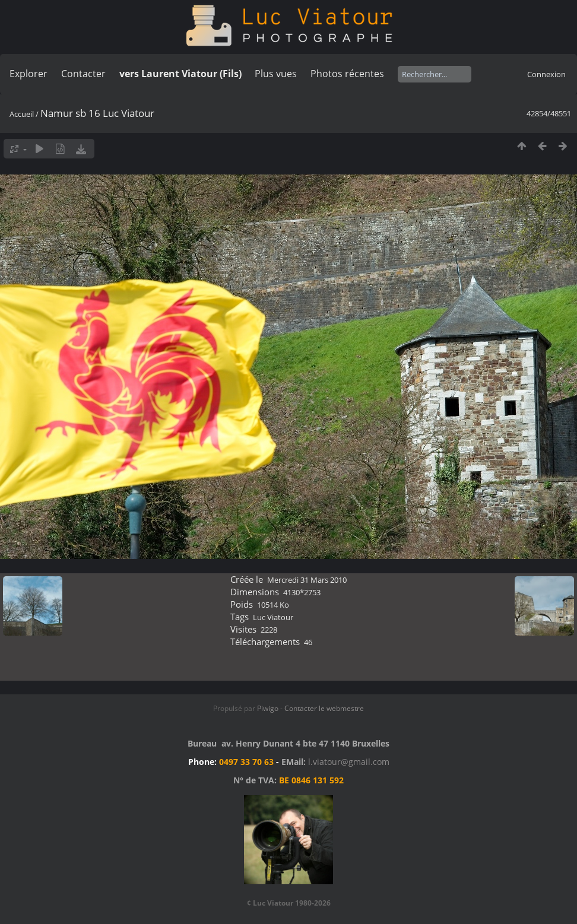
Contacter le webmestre (324, 708)
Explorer (28, 74)
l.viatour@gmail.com (349, 762)
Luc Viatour (273, 617)
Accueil (22, 114)
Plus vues (276, 74)
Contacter (83, 74)
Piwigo (268, 708)
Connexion (546, 74)
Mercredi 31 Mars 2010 (307, 580)
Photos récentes (347, 74)
